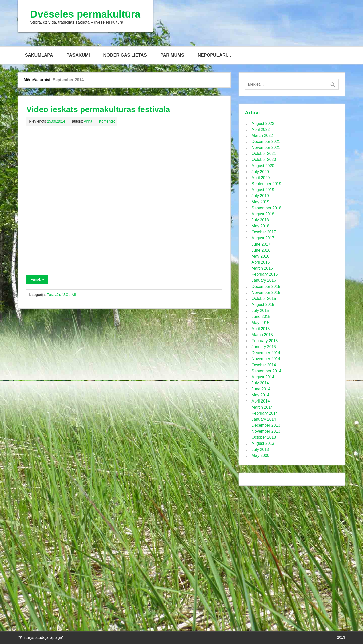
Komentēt (107, 121)
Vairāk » (37, 279)
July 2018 (260, 220)
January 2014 (264, 419)
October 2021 (264, 154)
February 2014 (265, 413)
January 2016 (264, 280)
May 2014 (260, 395)
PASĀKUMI (78, 55)
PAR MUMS (172, 55)
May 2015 (260, 323)
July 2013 (260, 449)
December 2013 (266, 425)
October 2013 (264, 437)
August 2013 (263, 443)
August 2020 (263, 166)
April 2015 (261, 329)
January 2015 (264, 347)
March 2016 (262, 268)
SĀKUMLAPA (39, 55)
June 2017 (261, 244)
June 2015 (261, 317)
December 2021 (266, 142)
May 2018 (260, 226)
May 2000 (260, 455)
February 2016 (265, 274)
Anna (88, 121)
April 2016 (261, 262)
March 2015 (262, 335)
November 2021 (266, 148)
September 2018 (266, 208)
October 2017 (264, 232)
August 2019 (263, 190)
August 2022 (263, 123)
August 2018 (263, 214)
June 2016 (261, 250)
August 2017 (263, 238)
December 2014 (266, 353)
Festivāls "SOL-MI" (62, 295)
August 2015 (263, 305)
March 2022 (262, 135)
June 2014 (261, 389)
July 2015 (260, 311)
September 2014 (266, 371)
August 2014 (263, 377)
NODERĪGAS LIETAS (125, 55)
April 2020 (261, 178)
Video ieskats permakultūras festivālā (98, 109)
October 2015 (264, 298)
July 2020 (260, 172)
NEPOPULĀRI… (214, 55)
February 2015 (265, 341)
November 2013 (266, 431)
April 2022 (261, 129)
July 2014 (260, 383)
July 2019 (260, 196)
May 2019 (260, 202)
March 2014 (262, 407)
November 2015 (266, 292)
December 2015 (266, 286)
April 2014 (261, 401)
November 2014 (266, 359)
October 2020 (264, 160)
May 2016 (260, 256)
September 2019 (266, 184)
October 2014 (264, 365)
